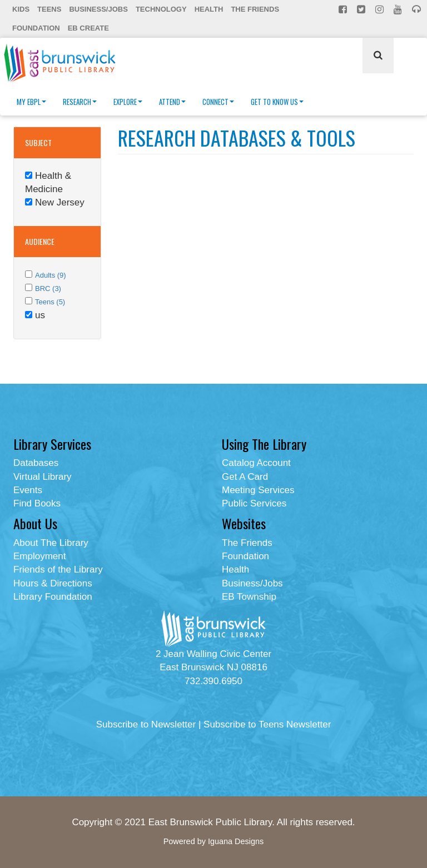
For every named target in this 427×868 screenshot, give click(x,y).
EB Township (249, 597)
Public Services (254, 503)
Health (209, 9)
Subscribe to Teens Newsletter (267, 724)
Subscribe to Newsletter (146, 724)
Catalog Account (256, 463)
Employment (39, 556)
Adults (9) (51, 275)
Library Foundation (53, 597)
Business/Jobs (98, 9)
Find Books (37, 503)
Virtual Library (43, 477)
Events (28, 490)
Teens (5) (50, 302)
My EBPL (31, 102)
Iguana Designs (236, 841)
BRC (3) (48, 289)
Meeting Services (258, 490)
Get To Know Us (277, 102)
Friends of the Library (58, 570)
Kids (21, 9)
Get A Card (245, 477)
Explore (128, 102)
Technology (161, 9)
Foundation (36, 28)
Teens (49, 9)
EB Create (88, 28)
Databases (36, 463)
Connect (218, 102)
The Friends (255, 9)
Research (80, 102)
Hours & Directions (53, 583)
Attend (172, 102)
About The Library (51, 543)
